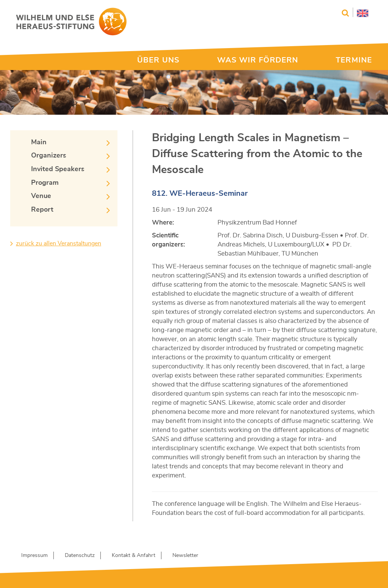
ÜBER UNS (158, 60)
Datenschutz (80, 555)
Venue (41, 196)
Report (42, 210)
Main (39, 142)
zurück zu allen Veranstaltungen (59, 243)
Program (45, 183)
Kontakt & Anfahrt (134, 555)
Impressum (34, 555)
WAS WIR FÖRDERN (258, 60)
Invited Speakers (58, 169)
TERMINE (354, 60)
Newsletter (185, 555)
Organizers (49, 156)
